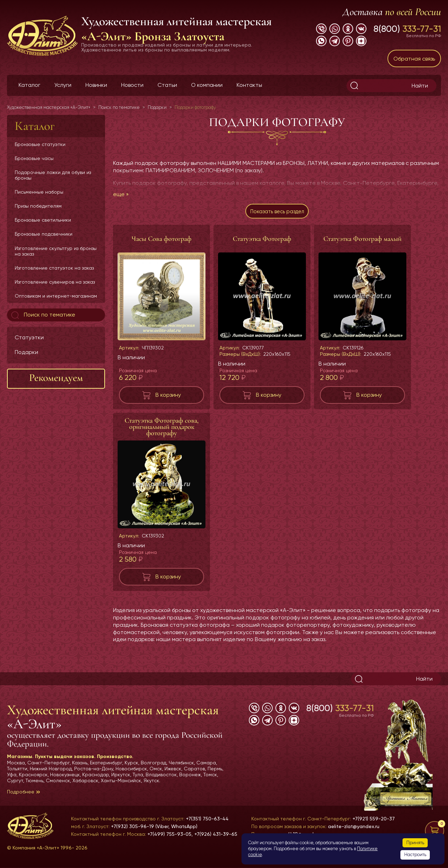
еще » (121, 194)
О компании (207, 85)
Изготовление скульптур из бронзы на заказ (56, 251)
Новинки (96, 85)
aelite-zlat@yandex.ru (354, 826)
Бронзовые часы (34, 158)
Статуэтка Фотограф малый (362, 242)
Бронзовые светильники (43, 220)
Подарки (26, 352)
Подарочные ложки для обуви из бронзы (53, 175)
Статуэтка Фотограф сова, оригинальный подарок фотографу (162, 430)
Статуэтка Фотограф (262, 242)
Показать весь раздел (277, 213)
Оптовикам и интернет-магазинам (56, 296)
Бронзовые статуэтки (40, 144)
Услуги (63, 85)
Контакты (249, 85)
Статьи (167, 85)
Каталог (29, 85)
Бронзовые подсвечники (44, 234)
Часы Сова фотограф (162, 242)
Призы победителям (38, 206)
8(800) (407, 29)
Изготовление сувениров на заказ (55, 282)
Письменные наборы (39, 192)
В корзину (168, 398)
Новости (132, 85)
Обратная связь (414, 59)
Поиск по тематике (43, 315)
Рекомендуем (56, 378)
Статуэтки (29, 337)
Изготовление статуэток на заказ (54, 268)
